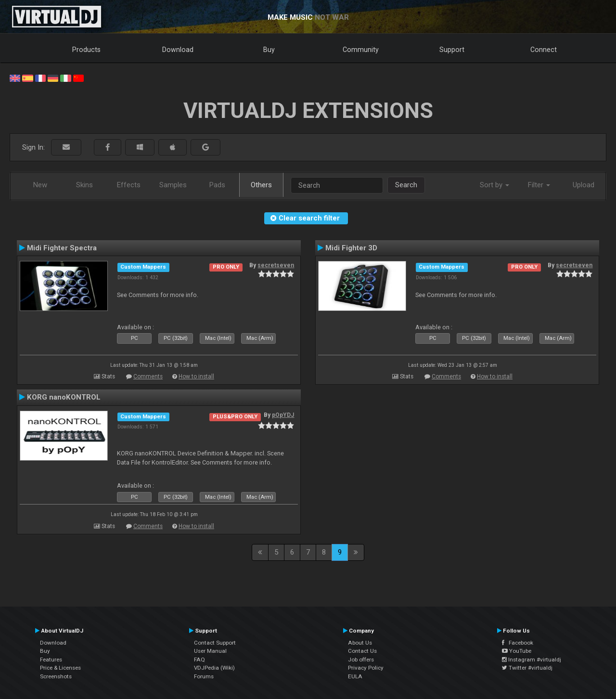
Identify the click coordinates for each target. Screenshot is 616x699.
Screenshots (56, 676)
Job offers (361, 660)
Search (406, 185)
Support (452, 50)
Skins (84, 185)
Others (261, 185)
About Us (360, 643)
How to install (196, 376)
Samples (173, 185)
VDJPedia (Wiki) (214, 668)
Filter (539, 185)
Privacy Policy (366, 668)
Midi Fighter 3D (351, 248)
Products (86, 50)
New (40, 185)
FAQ (199, 660)
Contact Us (362, 651)
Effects (129, 185)
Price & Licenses (60, 668)
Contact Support (215, 643)
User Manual (210, 651)
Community (361, 50)
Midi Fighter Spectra (62, 248)
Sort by (494, 185)
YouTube (517, 651)
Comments (148, 376)
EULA (355, 676)
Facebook (518, 643)
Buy (269, 50)
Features (51, 660)
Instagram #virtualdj (532, 660)
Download (178, 50)
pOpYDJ (283, 415)
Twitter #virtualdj (527, 668)
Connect (544, 50)
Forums (204, 676)
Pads (217, 185)
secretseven (276, 265)
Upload (584, 185)
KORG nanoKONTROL (64, 397)
